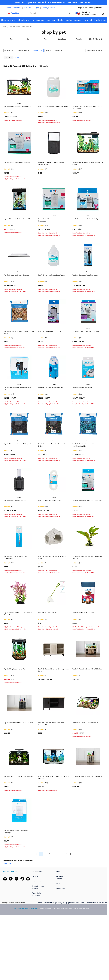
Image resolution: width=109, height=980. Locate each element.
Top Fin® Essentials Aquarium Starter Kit (18, 123)
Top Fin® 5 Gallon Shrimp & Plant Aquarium (19, 793)
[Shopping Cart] (104, 14)
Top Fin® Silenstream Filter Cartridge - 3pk (87, 517)
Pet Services (37, 888)
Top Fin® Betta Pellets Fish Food (83, 629)
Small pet (62, 56)
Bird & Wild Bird (96, 56)
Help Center (37, 898)
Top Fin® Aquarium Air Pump (82, 404)
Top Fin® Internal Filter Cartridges (50, 348)
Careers (35, 893)
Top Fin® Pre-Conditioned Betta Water (51, 292)
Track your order (49, 8)
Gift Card (28, 8)
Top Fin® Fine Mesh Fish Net (48, 629)
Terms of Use (49, 919)
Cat (29, 56)
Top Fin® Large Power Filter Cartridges (17, 179)
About (58, 888)
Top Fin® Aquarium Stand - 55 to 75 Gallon (87, 686)
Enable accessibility (13, 8)
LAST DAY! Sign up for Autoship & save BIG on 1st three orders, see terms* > (54, 2)
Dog (12, 56)
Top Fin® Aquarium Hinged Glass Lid (16, 292)
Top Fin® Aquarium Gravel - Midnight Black (19, 461)
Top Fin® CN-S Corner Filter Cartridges (86, 348)
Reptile (79, 56)
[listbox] (54, 47)
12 (67, 871)
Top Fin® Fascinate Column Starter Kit (17, 236)
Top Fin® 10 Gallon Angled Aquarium (85, 739)
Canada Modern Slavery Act (97, 919)
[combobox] (51, 13)
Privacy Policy (62, 919)
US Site (59, 900)
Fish (45, 56)
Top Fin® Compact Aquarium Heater (85, 292)
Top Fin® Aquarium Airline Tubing (50, 517)
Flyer (37, 8)
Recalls (40, 919)
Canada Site (60, 905)
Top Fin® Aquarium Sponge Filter (15, 517)
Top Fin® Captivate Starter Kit (14, 686)
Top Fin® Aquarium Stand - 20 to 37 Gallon (18, 739)
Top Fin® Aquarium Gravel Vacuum (50, 404)
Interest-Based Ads (77, 919)
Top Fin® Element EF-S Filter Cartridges (86, 236)
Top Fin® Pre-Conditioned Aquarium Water (53, 123)
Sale (5, 27)
